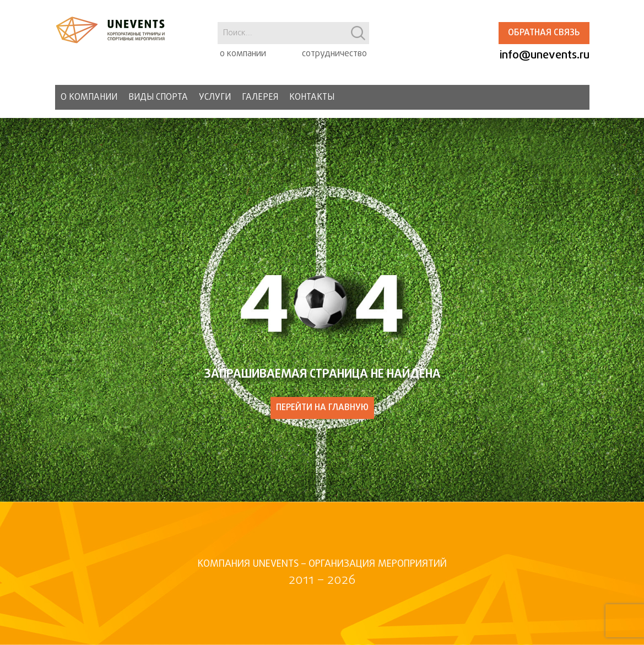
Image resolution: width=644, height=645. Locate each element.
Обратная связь (544, 33)
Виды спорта (158, 98)
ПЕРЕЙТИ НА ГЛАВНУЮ (322, 408)
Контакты (312, 98)
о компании (243, 54)
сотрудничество (334, 54)
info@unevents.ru (545, 55)
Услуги (215, 98)
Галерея (260, 98)
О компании (89, 98)
